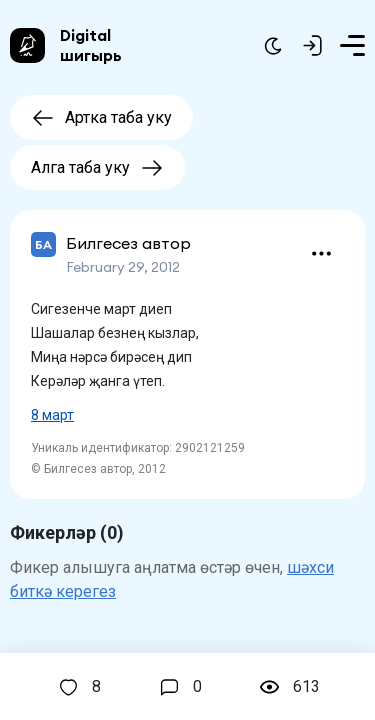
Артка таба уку (101, 117)
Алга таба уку (97, 167)
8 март (52, 415)
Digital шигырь (91, 45)
